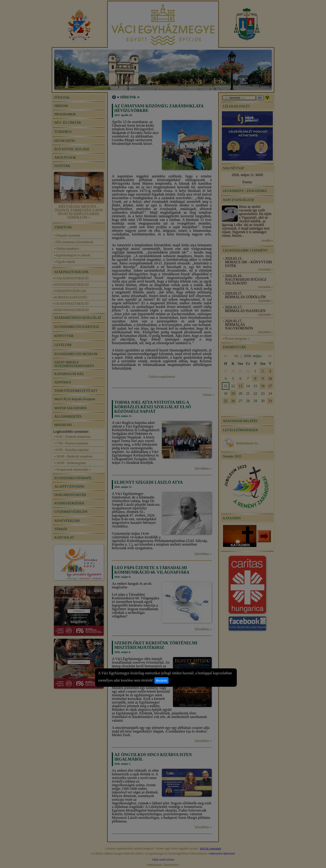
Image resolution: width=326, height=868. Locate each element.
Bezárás (162, 681)
